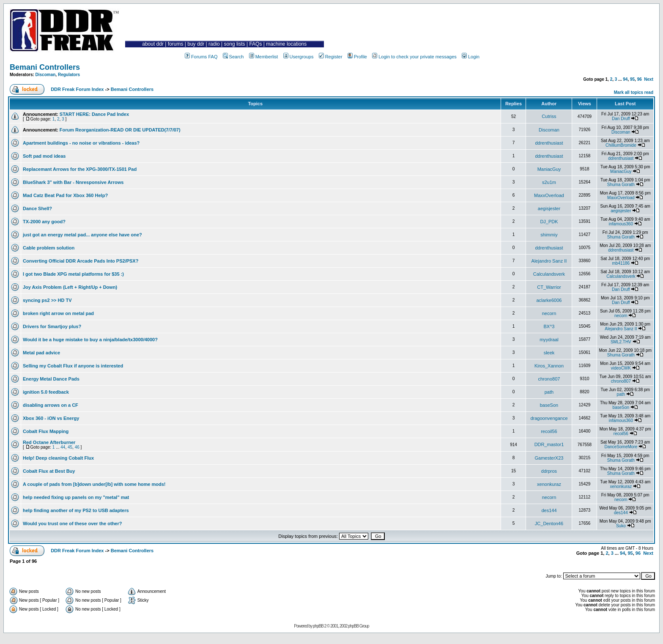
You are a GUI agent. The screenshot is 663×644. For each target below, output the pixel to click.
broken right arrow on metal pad (58, 313)
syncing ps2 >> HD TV (47, 300)
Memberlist (264, 57)
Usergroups (299, 57)
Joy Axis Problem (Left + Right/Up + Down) (70, 287)
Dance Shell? (37, 208)
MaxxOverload (549, 195)
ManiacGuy (549, 169)
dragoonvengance (549, 418)
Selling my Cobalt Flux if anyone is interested (73, 366)
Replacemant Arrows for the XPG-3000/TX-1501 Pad (80, 169)
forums (176, 44)
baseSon (549, 405)
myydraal (549, 340)
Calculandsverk (549, 274)
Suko (621, 526)
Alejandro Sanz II (549, 261)
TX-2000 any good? (44, 222)
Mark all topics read (634, 92)
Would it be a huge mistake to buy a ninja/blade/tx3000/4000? (90, 340)
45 (70, 447)
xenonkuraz (549, 484)
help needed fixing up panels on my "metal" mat (76, 497)
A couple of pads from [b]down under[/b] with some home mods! (94, 484)
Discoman (46, 75)
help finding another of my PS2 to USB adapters (76, 510)
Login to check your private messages (414, 57)
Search (233, 57)
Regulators (69, 75)
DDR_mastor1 (549, 444)
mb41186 (621, 263)
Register (331, 57)
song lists (235, 44)
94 (625, 79)
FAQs (255, 44)
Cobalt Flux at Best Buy (49, 471)
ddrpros (549, 471)
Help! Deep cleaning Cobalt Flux (58, 458)
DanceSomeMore (621, 447)
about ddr (153, 44)
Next (649, 79)
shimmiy (549, 235)
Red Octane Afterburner (49, 442)
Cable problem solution (49, 248)
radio (214, 44)
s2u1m (549, 182)
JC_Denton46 (549, 523)
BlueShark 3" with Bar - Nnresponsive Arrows (73, 182)
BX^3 (549, 326)
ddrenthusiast (549, 143)
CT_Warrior (549, 287)
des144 (549, 510)
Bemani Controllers (45, 67)
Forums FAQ (201, 57)
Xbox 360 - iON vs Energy (51, 418)
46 (77, 447)
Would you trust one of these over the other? (72, 523)
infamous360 (621, 224)
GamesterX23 (549, 458)
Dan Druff (621, 119)
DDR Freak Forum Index (77, 89)
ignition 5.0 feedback (46, 392)
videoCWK (621, 368)
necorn (549, 313)
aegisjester (549, 208)
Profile (357, 57)
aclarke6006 (549, 300)
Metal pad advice (41, 353)
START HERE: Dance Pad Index (94, 114)
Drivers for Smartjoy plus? (52, 326)
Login (471, 57)
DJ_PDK (549, 222)
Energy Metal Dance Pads (51, 379)
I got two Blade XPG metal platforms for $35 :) (73, 274)
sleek (549, 353)
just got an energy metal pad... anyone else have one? (82, 235)
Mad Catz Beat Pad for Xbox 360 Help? (65, 195)
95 (632, 79)
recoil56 (549, 431)
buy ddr (196, 44)
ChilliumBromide (621, 145)
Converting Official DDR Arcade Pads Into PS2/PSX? (81, 261)
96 (640, 79)
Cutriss (549, 116)
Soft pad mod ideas (44, 156)
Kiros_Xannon (549, 366)
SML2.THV (621, 342)
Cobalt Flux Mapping (46, 431)
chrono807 (549, 379)
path (549, 392)
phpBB (318, 626)
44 (63, 447)
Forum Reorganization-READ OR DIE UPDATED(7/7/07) (120, 130)
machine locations (286, 44)
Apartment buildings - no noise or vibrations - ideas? (81, 143)
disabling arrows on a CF (51, 405)
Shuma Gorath (621, 185)
